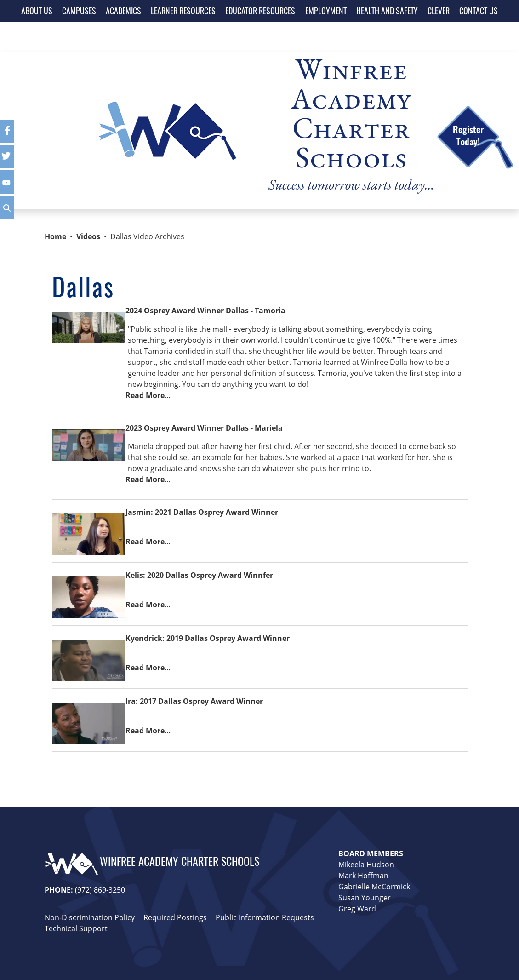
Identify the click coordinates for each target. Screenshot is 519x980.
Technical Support (76, 928)
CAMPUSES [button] (79, 11)
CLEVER (439, 11)
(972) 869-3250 (100, 890)
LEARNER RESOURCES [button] (183, 11)
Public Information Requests (265, 917)
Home (55, 236)
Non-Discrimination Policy (90, 917)
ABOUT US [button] (37, 11)
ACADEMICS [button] (123, 11)
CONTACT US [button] (479, 11)
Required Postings (175, 917)
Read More (145, 395)
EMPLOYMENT (326, 11)
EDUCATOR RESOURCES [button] (260, 11)
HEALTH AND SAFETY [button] (387, 11)
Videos (88, 236)
